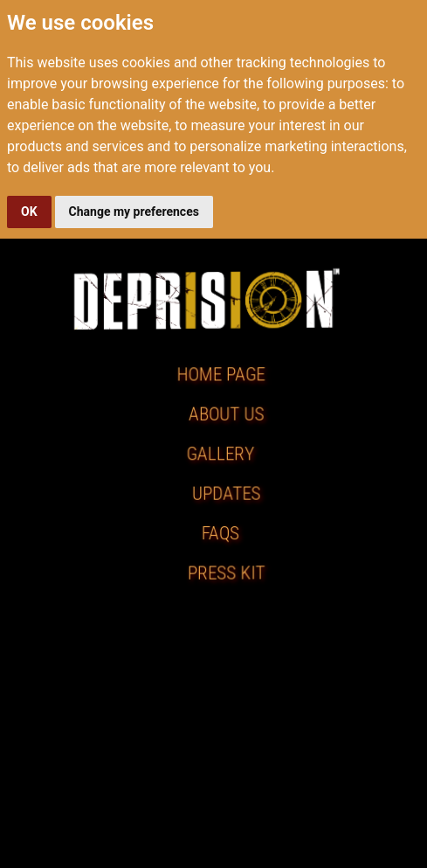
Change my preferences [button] (134, 212)
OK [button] (29, 212)
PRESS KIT (227, 573)
